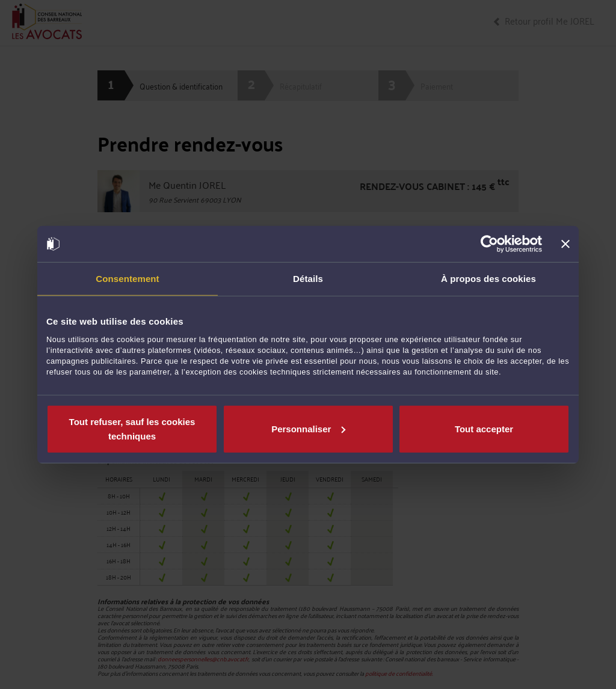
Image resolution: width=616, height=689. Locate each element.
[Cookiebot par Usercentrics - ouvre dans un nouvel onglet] (489, 244)
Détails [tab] (308, 279)
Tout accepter (484, 428)
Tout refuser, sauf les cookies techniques (132, 428)
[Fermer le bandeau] (565, 244)
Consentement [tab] (127, 279)
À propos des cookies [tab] (488, 279)
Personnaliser (308, 428)
